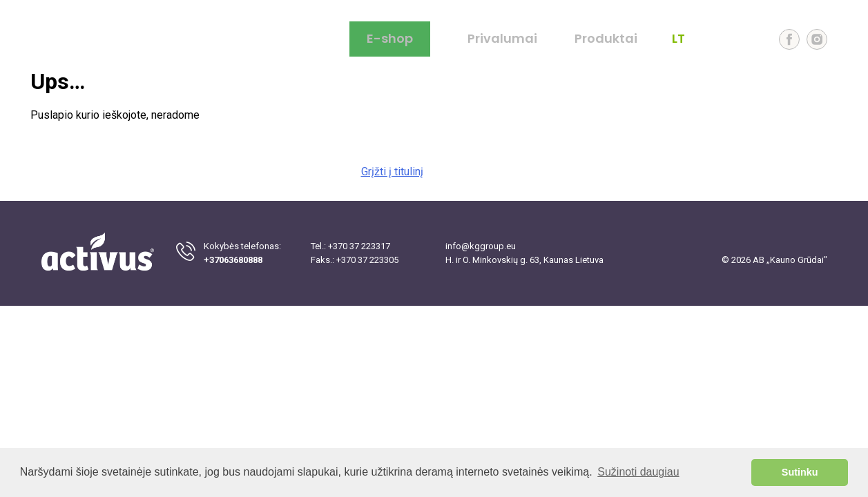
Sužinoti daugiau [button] (638, 472)
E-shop (390, 38)
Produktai (606, 39)
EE (751, 39)
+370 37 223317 (359, 246)
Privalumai (502, 39)
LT (678, 39)
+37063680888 (233, 260)
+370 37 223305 (367, 260)
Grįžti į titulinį (392, 172)
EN (703, 39)
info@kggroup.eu (481, 246)
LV (727, 39)
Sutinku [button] (800, 472)
